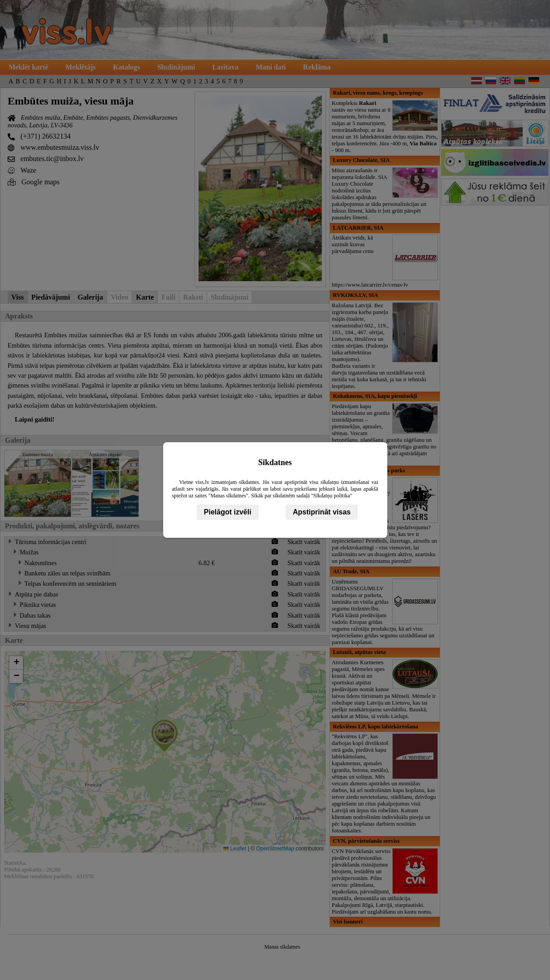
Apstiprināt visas (322, 512)
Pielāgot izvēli (228, 512)
